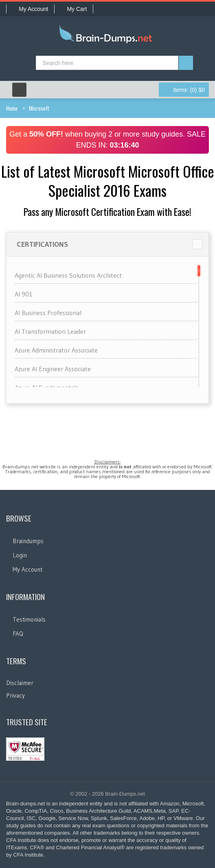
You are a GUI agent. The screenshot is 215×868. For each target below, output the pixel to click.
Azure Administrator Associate (56, 350)
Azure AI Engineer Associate (53, 369)
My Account (30, 9)
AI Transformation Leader (50, 331)
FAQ (18, 634)
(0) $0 (189, 90)
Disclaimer (20, 683)
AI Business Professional (48, 313)
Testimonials (29, 619)
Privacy (15, 695)
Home (12, 108)
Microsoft (39, 108)
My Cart (74, 9)
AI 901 (24, 294)
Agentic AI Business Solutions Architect (68, 275)
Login (20, 555)
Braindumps (28, 541)
